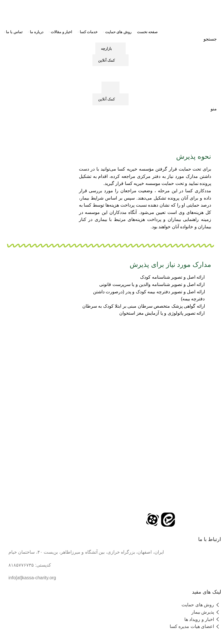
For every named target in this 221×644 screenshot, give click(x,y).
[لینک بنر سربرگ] (111, 322)
